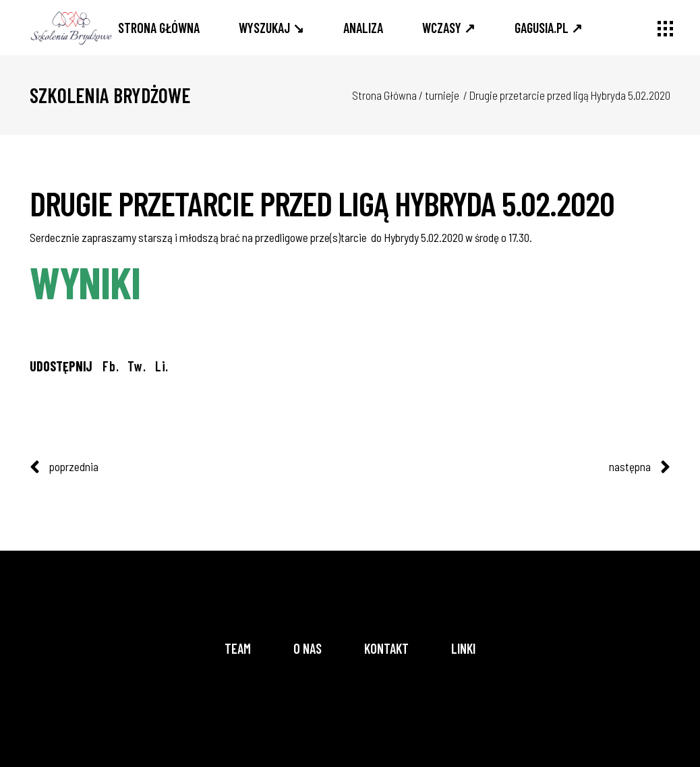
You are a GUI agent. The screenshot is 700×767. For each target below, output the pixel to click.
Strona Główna (384, 95)
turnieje (442, 95)
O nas (308, 648)
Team (238, 648)
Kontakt (386, 648)
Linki (463, 648)
